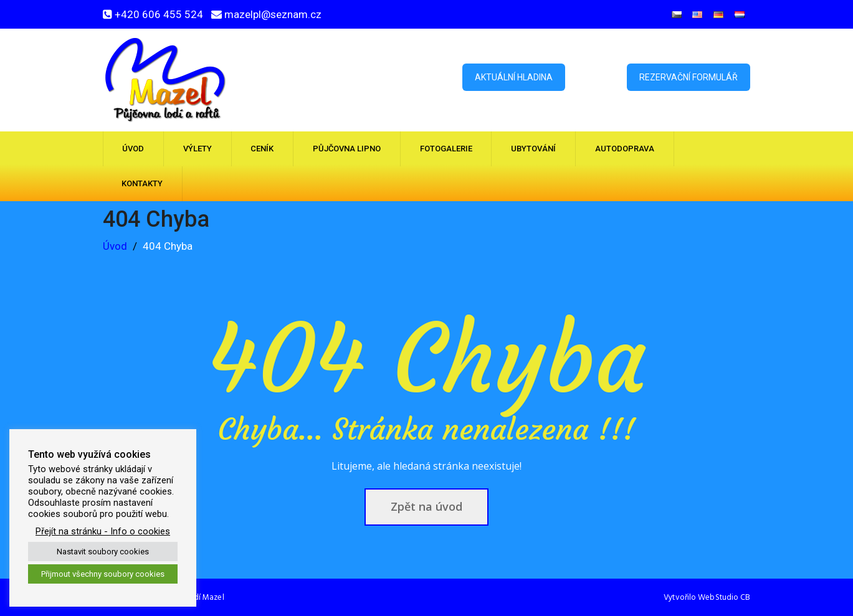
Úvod (133, 149)
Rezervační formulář (689, 77)
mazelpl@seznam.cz (273, 14)
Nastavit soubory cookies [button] (103, 552)
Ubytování (533, 149)
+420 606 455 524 (159, 14)
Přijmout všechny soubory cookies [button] (103, 574)
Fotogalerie (446, 149)
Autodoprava (625, 149)
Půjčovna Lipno (347, 149)
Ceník (262, 149)
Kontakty (142, 183)
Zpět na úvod (426, 506)
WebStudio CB (724, 597)
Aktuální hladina (514, 77)
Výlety (198, 149)
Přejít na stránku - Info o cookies (103, 531)
